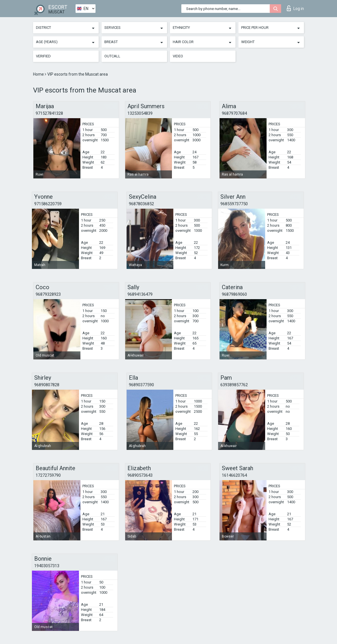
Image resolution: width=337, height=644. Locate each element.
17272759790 (48, 475)
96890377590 (141, 385)
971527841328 (49, 113)
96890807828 (47, 385)
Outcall (112, 56)
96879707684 (234, 113)
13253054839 (140, 113)
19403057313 (47, 566)
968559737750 (234, 204)
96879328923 (48, 294)
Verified (43, 56)
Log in (295, 8)
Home (39, 74)
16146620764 (234, 475)
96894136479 (140, 294)
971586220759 (48, 204)
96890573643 (140, 475)
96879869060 (234, 294)
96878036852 (141, 204)
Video (178, 56)
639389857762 (234, 385)
